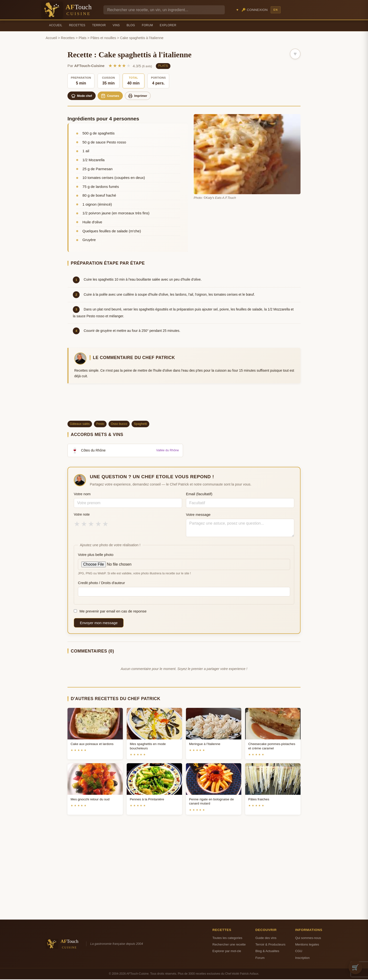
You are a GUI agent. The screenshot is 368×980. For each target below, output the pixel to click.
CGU (299, 952)
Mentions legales (307, 945)
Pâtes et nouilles (103, 38)
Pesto (100, 425)
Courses (114, 96)
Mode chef (83, 96)
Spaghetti (140, 425)
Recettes (77, 25)
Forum (147, 25)
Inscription (302, 959)
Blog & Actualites (267, 952)
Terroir (99, 25)
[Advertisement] (184, 405)
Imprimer (145, 96)
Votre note (82, 515)
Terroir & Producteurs (270, 945)
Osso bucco (119, 425)
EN (276, 10)
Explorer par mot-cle (227, 952)
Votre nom (82, 495)
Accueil (56, 25)
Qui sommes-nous (308, 939)
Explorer (168, 25)
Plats (83, 38)
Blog (131, 25)
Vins (116, 25)
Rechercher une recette (229, 945)
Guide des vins (266, 939)
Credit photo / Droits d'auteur (101, 583)
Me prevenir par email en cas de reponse (110, 612)
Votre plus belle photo (96, 555)
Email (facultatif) (199, 495)
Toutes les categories (227, 939)
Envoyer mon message (99, 624)
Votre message (198, 515)
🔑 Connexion (255, 10)
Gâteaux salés (80, 425)
